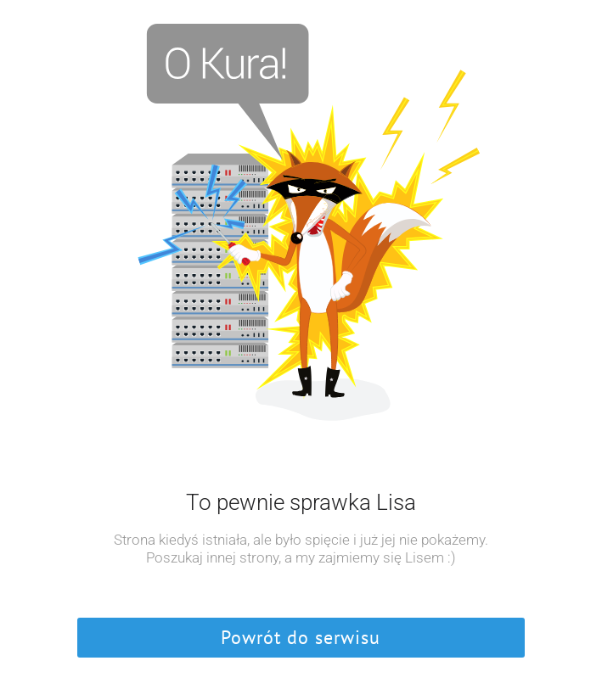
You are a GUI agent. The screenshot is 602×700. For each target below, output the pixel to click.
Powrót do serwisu (301, 637)
